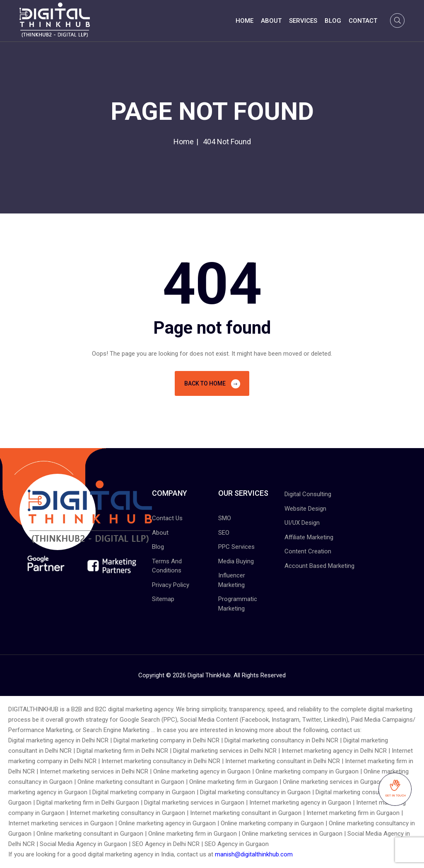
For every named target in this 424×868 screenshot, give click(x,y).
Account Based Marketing (319, 566)
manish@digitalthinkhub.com (254, 854)
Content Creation (308, 551)
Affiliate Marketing (309, 537)
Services (303, 21)
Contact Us (167, 518)
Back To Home (212, 384)
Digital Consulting (308, 494)
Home (245, 21)
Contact (363, 21)
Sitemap (163, 599)
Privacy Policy (171, 585)
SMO (225, 518)
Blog (333, 21)
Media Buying (236, 561)
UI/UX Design (302, 523)
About (271, 21)
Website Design (305, 509)
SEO (224, 533)
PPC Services (236, 547)
